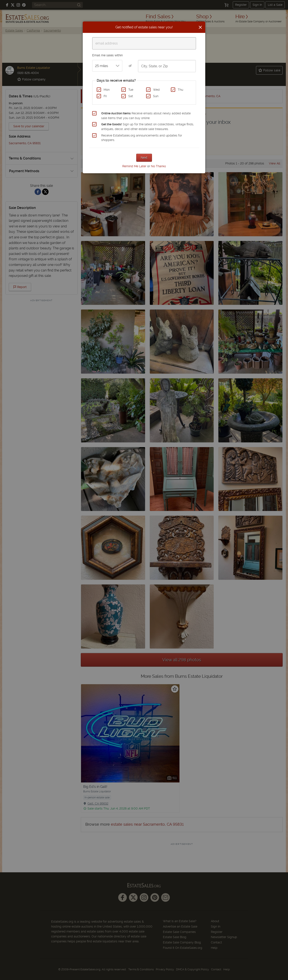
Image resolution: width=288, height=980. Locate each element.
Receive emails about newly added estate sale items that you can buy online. (146, 116)
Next (144, 158)
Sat (131, 96)
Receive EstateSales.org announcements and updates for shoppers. (142, 138)
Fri (105, 96)
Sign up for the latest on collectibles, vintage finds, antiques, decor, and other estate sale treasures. (148, 127)
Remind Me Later (134, 166)
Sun (156, 96)
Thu (180, 90)
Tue (131, 90)
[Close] (200, 27)
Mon (107, 90)
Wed (156, 90)
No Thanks (158, 166)
